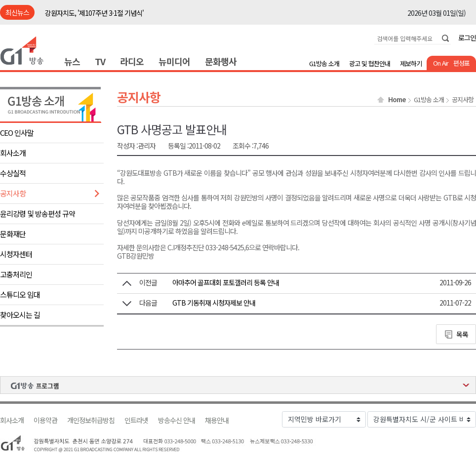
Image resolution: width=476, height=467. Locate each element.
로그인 (467, 38)
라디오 (132, 61)
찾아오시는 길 (20, 315)
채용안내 (217, 420)
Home (397, 100)
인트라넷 (136, 420)
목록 (462, 334)
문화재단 (13, 234)
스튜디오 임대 (20, 294)
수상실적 (13, 173)
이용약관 (45, 420)
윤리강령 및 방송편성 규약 (38, 214)
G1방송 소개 (324, 63)
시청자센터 (16, 254)
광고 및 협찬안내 (370, 63)
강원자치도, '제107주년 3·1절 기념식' (94, 13)
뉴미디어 (174, 61)
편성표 (461, 63)
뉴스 (72, 61)
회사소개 (13, 153)
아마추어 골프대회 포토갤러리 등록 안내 (226, 282)
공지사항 (13, 193)
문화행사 (221, 61)
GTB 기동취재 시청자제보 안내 (214, 303)
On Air (441, 63)
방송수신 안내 (177, 420)
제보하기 (411, 63)
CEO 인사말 (17, 133)
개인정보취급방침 (91, 420)
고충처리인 (16, 274)
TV (100, 61)
